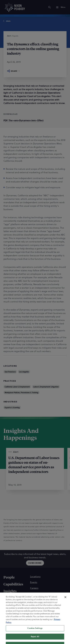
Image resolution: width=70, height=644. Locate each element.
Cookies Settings (35, 634)
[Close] (65, 603)
